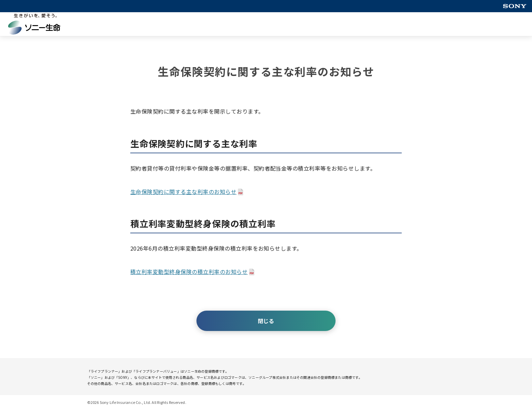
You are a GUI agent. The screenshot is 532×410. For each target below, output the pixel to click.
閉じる (266, 321)
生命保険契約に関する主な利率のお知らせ (183, 192)
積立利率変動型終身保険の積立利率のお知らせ (189, 272)
